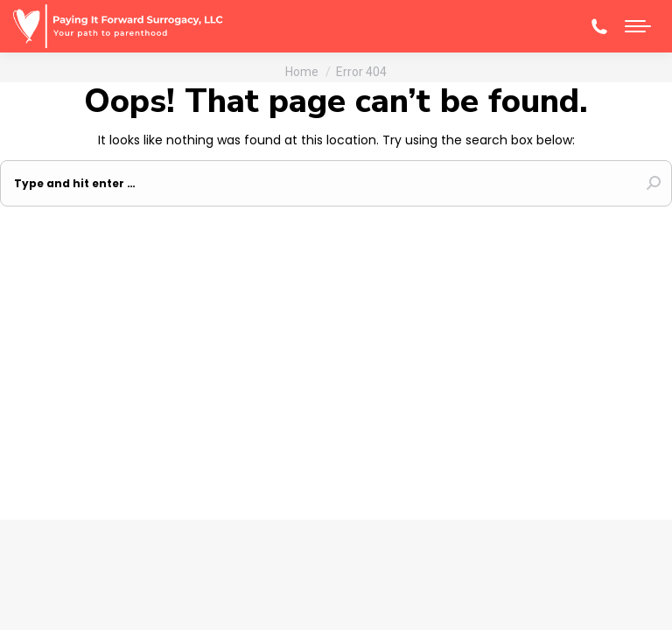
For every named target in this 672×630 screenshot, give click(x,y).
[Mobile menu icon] (638, 26)
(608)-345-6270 (599, 26)
